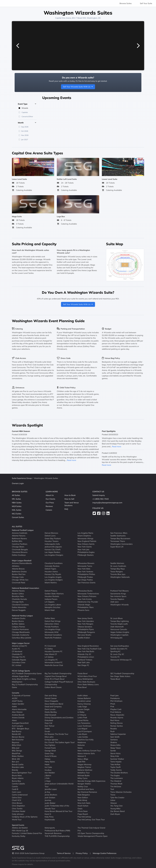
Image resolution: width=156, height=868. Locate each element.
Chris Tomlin (17, 809)
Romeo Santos (117, 726)
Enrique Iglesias (51, 740)
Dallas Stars (50, 618)
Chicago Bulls (18, 602)
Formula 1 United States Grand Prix (27, 833)
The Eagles (115, 775)
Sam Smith (115, 737)
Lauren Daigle (84, 709)
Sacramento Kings (118, 594)
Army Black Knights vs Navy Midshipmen (24, 680)
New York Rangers (85, 624)
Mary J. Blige (83, 759)
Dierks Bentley (51, 712)
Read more (71, 460)
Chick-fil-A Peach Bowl (55, 679)
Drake (47, 729)
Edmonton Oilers (52, 624)
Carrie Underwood (20, 795)
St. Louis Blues (116, 618)
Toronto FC (115, 657)
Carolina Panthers (20, 544)
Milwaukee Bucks (85, 591)
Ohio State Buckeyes (86, 682)
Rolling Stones (116, 723)
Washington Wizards (119, 605)
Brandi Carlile (18, 764)
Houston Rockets (52, 596)
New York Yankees (85, 572)
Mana (80, 748)
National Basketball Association (26, 588)
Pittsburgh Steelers (86, 555)
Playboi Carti (116, 709)
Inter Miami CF (51, 654)
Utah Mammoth (117, 627)
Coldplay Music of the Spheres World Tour (25, 818)
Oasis (80, 809)
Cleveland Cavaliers (20, 605)
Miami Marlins (51, 583)
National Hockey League (22, 616)
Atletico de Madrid (20, 828)
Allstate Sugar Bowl (20, 676)
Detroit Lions (50, 536)
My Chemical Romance (87, 792)
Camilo (15, 786)
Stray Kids (115, 756)
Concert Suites (18, 517)
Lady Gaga (82, 707)
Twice (113, 795)
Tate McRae (115, 764)
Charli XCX (17, 800)
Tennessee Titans (118, 541)
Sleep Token (115, 748)
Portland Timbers (85, 660)
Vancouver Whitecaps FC (121, 660)
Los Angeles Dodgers (54, 580)
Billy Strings (17, 751)
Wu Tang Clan (116, 806)
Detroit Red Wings (53, 621)
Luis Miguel (82, 729)
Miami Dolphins (84, 536)
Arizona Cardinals (20, 533)
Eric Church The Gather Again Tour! (60, 742)
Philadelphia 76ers (86, 607)
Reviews (49, 506)
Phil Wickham (116, 701)
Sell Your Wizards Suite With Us (78, 87)
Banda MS (16, 734)
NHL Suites (17, 510)
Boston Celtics (18, 594)
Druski (47, 731)
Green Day (49, 753)
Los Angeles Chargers (54, 555)
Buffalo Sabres (18, 624)
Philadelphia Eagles (86, 552)
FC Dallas (49, 649)
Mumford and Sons (86, 789)
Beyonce (16, 742)
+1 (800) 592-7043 (101, 499)
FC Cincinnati (50, 646)
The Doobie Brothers (119, 773)
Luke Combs (83, 737)
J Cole (47, 778)
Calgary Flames (18, 627)
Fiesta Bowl (83, 673)
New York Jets (83, 549)
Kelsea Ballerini (84, 698)
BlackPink (16, 753)
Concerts (16, 693)
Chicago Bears (18, 547)
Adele (14, 707)
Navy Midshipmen (85, 679)
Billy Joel (16, 748)
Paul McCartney (84, 817)
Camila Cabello (18, 784)
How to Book (70, 495)
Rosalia (114, 729)
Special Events (18, 825)
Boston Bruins (18, 621)
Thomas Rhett (116, 784)
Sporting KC (115, 651)
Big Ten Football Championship (58, 673)
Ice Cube (48, 767)
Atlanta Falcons (19, 536)
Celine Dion (17, 798)
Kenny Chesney (84, 704)
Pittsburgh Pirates (85, 577)
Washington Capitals (119, 635)
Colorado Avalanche (21, 635)
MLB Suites (17, 506)
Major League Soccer (21, 643)
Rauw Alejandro (117, 715)
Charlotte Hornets (19, 599)
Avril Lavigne (17, 726)
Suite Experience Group (22, 478)
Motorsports (50, 828)
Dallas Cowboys (19, 555)
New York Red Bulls (86, 651)
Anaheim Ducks (19, 618)
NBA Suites (17, 503)
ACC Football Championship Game (27, 673)
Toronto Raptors (117, 599)
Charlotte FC (17, 654)
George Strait (50, 751)
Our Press (50, 503)
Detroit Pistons (51, 591)
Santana (114, 740)
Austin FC (16, 649)
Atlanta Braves (18, 569)
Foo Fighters (50, 745)
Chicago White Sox (20, 580)
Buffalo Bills (17, 541)
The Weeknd (116, 781)
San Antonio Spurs (118, 596)
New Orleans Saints (86, 544)
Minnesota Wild (51, 632)
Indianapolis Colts (52, 544)
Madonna (82, 742)
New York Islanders (86, 621)
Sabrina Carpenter (118, 734)
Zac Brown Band (117, 811)
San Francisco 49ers (119, 533)
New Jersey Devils (85, 618)
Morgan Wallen (84, 784)
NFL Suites (16, 499)
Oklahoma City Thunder (88, 602)
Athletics (16, 566)
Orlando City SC (84, 654)
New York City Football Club (89, 649)
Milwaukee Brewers (86, 563)
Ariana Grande (18, 718)
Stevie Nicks (115, 753)
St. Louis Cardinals (118, 566)
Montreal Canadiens (53, 635)
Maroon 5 (82, 756)
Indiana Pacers (51, 599)
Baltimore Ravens (19, 538)
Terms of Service (64, 853)
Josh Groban (50, 798)
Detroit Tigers (50, 569)
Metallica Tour (84, 773)
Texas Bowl (115, 679)
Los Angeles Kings (52, 629)
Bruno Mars (17, 775)
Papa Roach (83, 814)
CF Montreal (17, 651)
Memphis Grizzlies (52, 607)
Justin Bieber (50, 803)
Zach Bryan (115, 814)
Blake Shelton (18, 756)
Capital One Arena (63, 18)
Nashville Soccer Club (54, 665)
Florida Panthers (52, 627)
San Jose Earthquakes (120, 646)
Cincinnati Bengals (20, 549)
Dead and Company (53, 707)
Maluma (81, 745)
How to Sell (69, 499)
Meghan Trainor (84, 767)
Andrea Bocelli (18, 715)
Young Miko (115, 809)
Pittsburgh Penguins (86, 632)
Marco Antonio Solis (86, 753)
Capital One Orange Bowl (56, 676)
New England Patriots (87, 541)
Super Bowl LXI (117, 547)
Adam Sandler (18, 704)
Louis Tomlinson (85, 726)
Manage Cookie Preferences (105, 853)
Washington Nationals (120, 577)
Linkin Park (82, 718)
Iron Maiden (50, 773)
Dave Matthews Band (54, 704)
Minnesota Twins (85, 566)
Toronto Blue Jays (118, 574)
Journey (48, 800)
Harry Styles (50, 762)
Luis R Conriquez (85, 731)
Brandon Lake (18, 767)
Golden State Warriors (54, 594)
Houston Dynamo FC (54, 651)
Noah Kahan (83, 806)
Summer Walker (117, 759)
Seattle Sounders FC (119, 649)
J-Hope (48, 781)
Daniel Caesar (51, 698)
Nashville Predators (53, 638)
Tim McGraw (116, 786)
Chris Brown (17, 803)
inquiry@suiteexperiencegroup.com (107, 503)
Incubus (48, 770)
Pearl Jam (114, 695)
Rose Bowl (82, 687)
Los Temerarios (84, 723)
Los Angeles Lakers (53, 605)
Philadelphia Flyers (86, 629)
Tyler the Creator (117, 798)
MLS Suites (17, 514)
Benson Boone (18, 737)
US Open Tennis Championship (91, 833)
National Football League (23, 530)
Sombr (113, 751)
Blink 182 (16, 759)
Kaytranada (50, 820)
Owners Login (18, 483)
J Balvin (48, 775)
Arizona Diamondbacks (22, 563)
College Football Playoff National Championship (59, 683)
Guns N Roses (51, 756)
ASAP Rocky (17, 701)
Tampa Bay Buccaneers (120, 538)
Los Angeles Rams (85, 533)
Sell (146, 3)
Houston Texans (52, 541)
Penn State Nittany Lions (88, 684)
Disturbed (49, 720)
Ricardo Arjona (117, 718)
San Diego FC (83, 665)
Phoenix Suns (83, 610)
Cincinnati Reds (19, 583)
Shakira (114, 742)
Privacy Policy (82, 853)
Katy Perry (49, 817)
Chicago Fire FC (19, 657)
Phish (113, 704)
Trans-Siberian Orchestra (121, 792)
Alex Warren (17, 712)
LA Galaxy (49, 657)
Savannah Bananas (53, 833)
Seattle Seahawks (118, 536)
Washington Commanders (121, 544)
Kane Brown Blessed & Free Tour (58, 811)
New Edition (83, 798)
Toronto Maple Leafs (119, 624)
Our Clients (50, 499)
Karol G (48, 814)
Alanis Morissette (19, 709)
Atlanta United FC (20, 646)
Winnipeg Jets (116, 638)
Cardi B (15, 789)
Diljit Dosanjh (50, 715)
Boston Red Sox (19, 574)
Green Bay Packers (53, 538)
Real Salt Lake (84, 662)
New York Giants (85, 547)
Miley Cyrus (82, 778)
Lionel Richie (83, 720)
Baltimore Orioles (19, 572)
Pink (112, 707)
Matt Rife (81, 762)
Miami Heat (50, 610)
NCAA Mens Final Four (87, 676)
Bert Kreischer (18, 740)
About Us (50, 495)
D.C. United (17, 665)
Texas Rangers (117, 572)
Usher (113, 800)
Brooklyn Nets (18, 596)
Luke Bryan (82, 734)
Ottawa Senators (85, 627)
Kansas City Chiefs (53, 549)
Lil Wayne (82, 715)
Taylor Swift (115, 767)
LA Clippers (50, 602)
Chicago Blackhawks (21, 632)
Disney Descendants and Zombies (59, 718)
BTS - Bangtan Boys (20, 729)
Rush (112, 731)
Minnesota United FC (54, 662)
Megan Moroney (85, 764)
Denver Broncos (51, 533)
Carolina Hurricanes (20, 629)
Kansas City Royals (53, 574)
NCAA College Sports (21, 671)
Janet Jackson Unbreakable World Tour (59, 785)
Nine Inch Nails (84, 803)
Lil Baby (81, 712)
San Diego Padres (85, 580)
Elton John (49, 737)
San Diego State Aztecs (120, 676)
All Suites (16, 495)
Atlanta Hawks (18, 591)
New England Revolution (88, 646)
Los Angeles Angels (53, 577)
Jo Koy (47, 792)
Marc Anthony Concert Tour (89, 751)
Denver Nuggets (19, 610)
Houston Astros (51, 572)
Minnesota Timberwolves (88, 594)
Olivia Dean (83, 811)
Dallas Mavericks (19, 607)
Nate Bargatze (84, 795)
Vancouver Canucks (119, 629)
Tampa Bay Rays (118, 569)
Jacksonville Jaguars (53, 547)
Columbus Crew (19, 662)
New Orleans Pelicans (87, 596)
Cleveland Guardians (54, 563)
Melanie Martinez (85, 770)
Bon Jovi (15, 762)
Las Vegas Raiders (52, 552)
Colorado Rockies (52, 566)
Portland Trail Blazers (119, 591)
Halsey (48, 759)
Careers (49, 510)
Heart (47, 764)
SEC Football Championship (122, 673)
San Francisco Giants (86, 583)
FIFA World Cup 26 (20, 831)
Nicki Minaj (82, 800)
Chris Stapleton (18, 806)
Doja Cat (48, 723)
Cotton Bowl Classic (53, 687)
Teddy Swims (116, 770)
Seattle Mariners (117, 563)
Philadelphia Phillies (86, 574)
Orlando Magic (84, 605)
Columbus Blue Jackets (22, 638)
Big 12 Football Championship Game (25, 686)
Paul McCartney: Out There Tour (91, 820)
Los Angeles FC (51, 660)
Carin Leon (17, 792)
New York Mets (84, 569)
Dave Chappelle (51, 701)
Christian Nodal (19, 811)
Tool (112, 789)
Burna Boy (16, 781)
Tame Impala (116, 762)
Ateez (14, 720)
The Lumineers (117, 778)
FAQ (66, 509)
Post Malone (116, 712)
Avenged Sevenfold (20, 723)
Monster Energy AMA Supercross (91, 781)
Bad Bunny (17, 731)
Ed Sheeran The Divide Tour (56, 734)
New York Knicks (85, 599)
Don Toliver (50, 726)
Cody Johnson (18, 814)
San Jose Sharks (84, 635)
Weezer (114, 803)
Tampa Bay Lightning (119, 621)
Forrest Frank (50, 748)
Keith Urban (83, 695)
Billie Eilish (17, 745)
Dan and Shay (51, 695)
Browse (126, 3)
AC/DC (15, 698)
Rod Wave (115, 720)
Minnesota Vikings (85, 538)
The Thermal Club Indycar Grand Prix (91, 829)
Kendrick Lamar (84, 701)
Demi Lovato (50, 709)
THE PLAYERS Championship (57, 836)
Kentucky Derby (19, 836)
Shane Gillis (115, 745)
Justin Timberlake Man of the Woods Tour (57, 807)
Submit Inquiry (99, 495)
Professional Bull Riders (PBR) (57, 831)
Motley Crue (83, 786)
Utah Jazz (115, 602)
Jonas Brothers (51, 795)
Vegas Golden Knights (120, 632)
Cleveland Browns (20, 552)
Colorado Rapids (19, 660)
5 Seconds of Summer (21, 695)
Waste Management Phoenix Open (93, 836)
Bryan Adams (18, 778)
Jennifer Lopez (51, 789)
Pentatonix (115, 698)
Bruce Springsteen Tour (22, 773)
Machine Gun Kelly (86, 740)
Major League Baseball (22, 561)
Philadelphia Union (86, 657)
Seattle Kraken (84, 638)
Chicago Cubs (18, 577)
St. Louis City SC (117, 654)
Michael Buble (84, 775)
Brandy (15, 770)
